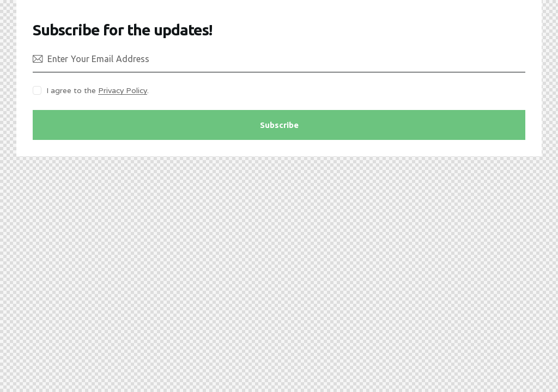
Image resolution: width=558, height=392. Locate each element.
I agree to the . (98, 90)
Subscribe (279, 125)
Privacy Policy (123, 91)
